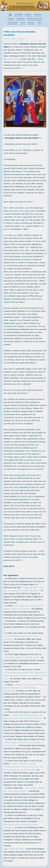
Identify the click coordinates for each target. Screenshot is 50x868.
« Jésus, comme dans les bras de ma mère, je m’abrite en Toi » (23, 744)
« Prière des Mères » (17, 849)
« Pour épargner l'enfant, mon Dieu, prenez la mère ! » (24, 790)
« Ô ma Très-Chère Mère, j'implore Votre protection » (21, 638)
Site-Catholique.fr (25, 4)
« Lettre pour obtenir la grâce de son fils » (22, 658)
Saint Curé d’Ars (13, 59)
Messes (28, 15)
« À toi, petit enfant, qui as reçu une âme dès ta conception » (24, 825)
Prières (11, 19)
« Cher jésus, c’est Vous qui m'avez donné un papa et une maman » (23, 608)
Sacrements (13, 23)
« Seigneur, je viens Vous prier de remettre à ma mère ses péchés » (23, 589)
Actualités (19, 15)
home (10, 15)
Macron (43, 664)
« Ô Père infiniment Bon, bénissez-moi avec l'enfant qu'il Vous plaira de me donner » (23, 717)
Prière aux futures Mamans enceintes (20, 34)
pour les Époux (18, 39)
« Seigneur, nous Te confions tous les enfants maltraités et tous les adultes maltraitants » (24, 688)
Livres (23, 23)
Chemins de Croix (35, 19)
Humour (31, 23)
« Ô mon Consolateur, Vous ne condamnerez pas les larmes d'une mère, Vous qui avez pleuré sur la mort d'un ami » (23, 767)
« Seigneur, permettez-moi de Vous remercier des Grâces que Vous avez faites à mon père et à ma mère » (25, 676)
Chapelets (21, 19)
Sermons (38, 15)
